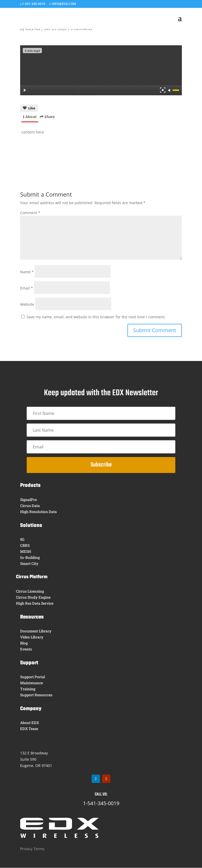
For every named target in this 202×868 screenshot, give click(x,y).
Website (27, 317)
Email (27, 301)
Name (27, 285)
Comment (30, 226)
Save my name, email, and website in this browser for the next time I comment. (96, 330)
